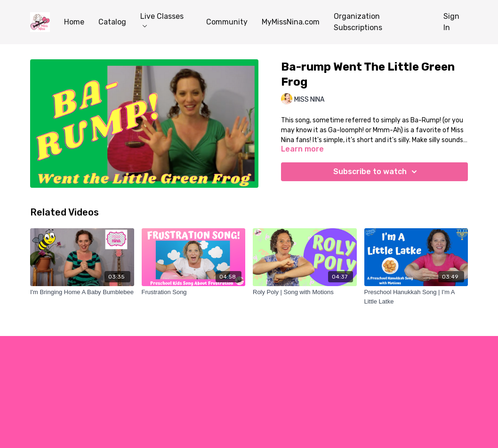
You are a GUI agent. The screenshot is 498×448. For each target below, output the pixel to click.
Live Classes (162, 20)
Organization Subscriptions (358, 22)
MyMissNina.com (291, 22)
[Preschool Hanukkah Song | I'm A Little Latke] (416, 297)
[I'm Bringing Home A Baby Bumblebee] (82, 292)
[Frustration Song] (194, 292)
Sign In (451, 22)
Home (74, 22)
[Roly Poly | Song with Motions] (305, 292)
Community (227, 22)
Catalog (112, 22)
